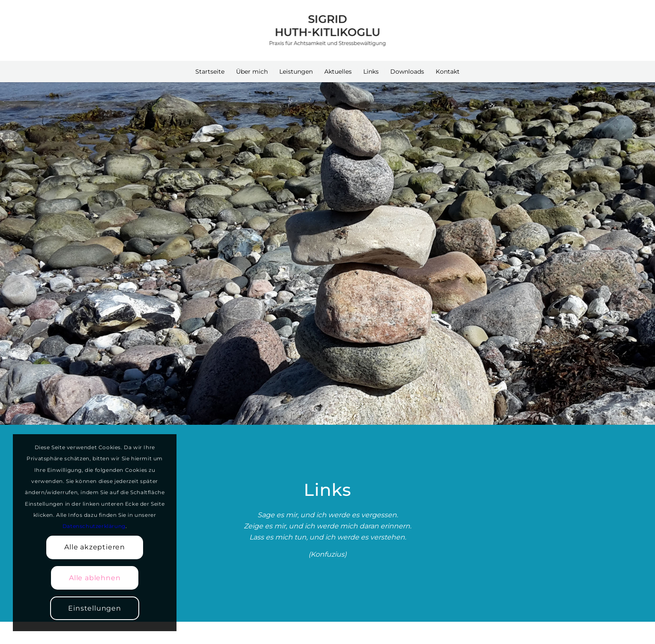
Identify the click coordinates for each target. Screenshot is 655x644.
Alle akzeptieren (95, 547)
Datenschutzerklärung (94, 526)
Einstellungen (94, 608)
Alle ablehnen (95, 578)
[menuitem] (210, 72)
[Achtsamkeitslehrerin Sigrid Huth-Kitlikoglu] (327, 30)
